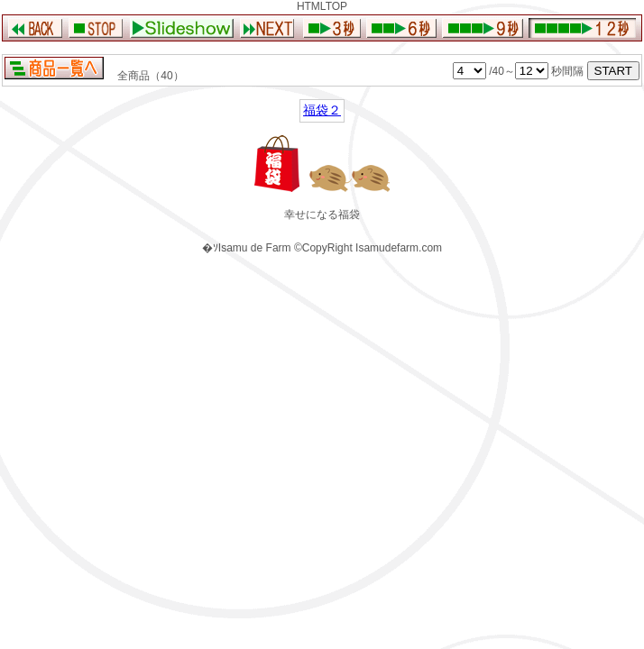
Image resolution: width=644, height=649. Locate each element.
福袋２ (322, 110)
